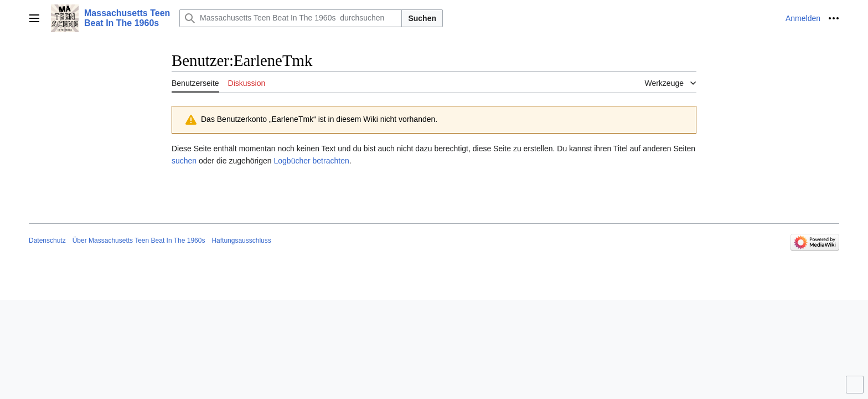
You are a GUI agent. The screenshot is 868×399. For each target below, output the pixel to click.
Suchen (422, 18)
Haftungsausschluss (241, 241)
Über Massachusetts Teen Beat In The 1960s (139, 241)
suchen (184, 161)
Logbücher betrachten (311, 161)
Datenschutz (47, 241)
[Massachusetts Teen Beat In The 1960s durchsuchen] (291, 18)
